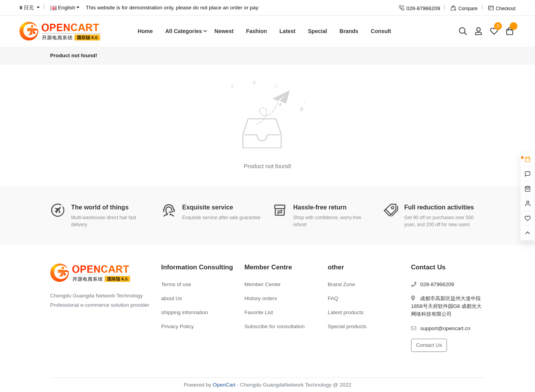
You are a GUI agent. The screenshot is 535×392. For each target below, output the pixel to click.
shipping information (185, 312)
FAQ (333, 298)
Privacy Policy (178, 326)
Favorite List (259, 312)
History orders (261, 298)
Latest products (346, 312)
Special (317, 31)
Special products (347, 326)
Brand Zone (341, 284)
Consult (381, 31)
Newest (224, 31)
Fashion (256, 31)
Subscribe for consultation (275, 326)
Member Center (262, 284)
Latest (287, 31)
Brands (349, 31)
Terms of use (176, 284)
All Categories (184, 31)
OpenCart (224, 385)
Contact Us (429, 345)
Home (145, 31)
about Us (172, 298)
